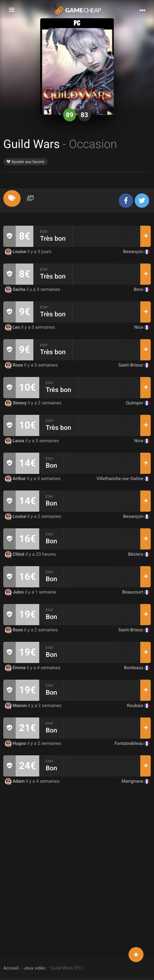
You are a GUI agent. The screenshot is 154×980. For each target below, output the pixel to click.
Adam (15, 781)
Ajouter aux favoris (26, 162)
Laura (15, 441)
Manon (16, 706)
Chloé (15, 554)
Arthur (16, 479)
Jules (15, 592)
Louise (16, 252)
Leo (13, 327)
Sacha (16, 290)
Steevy (16, 403)
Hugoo (16, 744)
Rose (15, 365)
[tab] (12, 198)
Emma (16, 668)
